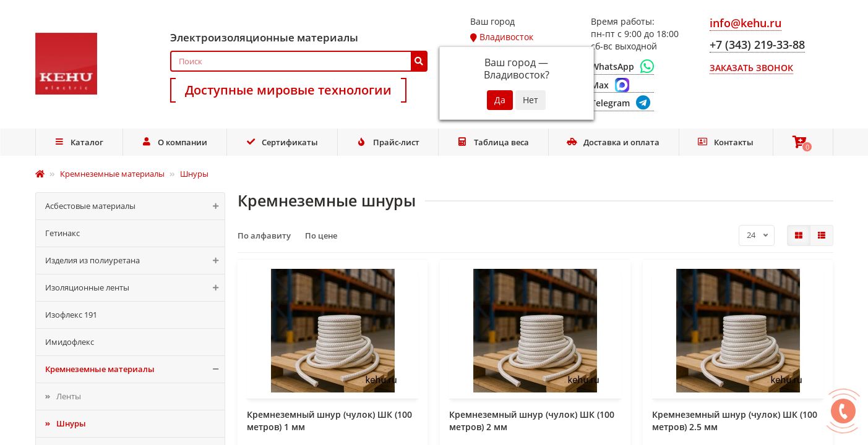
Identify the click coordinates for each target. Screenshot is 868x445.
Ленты (69, 396)
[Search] (299, 61)
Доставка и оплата (613, 142)
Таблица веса (493, 142)
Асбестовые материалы (135, 206)
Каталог (79, 142)
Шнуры (71, 423)
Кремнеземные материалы (135, 369)
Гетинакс (62, 233)
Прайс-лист (388, 142)
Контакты (726, 142)
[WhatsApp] (622, 67)
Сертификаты (282, 142)
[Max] (622, 85)
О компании (175, 142)
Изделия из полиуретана (135, 261)
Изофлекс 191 (71, 315)
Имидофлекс (70, 342)
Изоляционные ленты (135, 288)
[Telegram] (622, 104)
